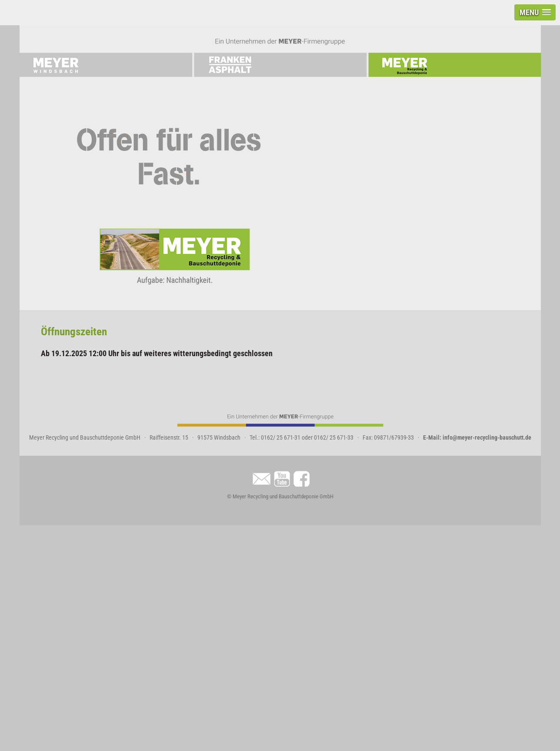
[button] (535, 12)
